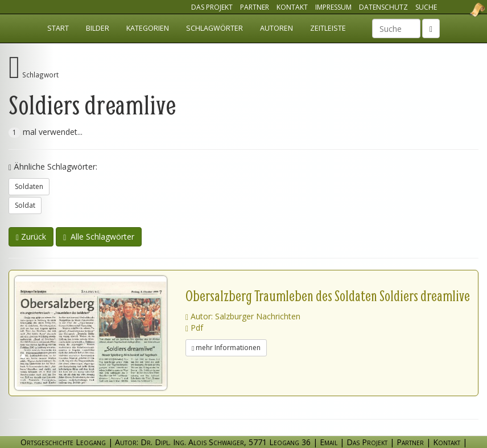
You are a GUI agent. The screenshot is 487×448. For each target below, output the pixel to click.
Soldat (25, 205)
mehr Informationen (226, 348)
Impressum (333, 7)
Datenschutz (383, 7)
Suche (426, 7)
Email (329, 442)
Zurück (31, 237)
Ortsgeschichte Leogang (463, 10)
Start (58, 28)
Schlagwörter (214, 28)
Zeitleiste (328, 28)
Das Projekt (212, 7)
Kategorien (148, 28)
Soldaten (29, 186)
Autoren (276, 28)
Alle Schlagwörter (99, 237)
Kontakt (292, 7)
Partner (255, 7)
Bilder (98, 28)
